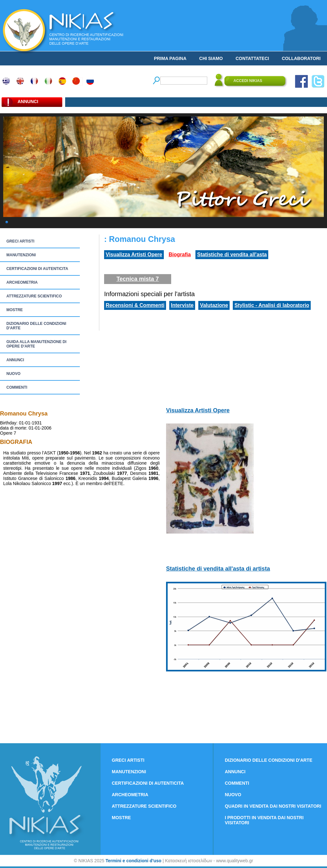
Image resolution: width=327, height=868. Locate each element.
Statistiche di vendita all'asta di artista (218, 569)
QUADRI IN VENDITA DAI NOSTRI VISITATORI (273, 806)
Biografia (180, 254)
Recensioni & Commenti (135, 305)
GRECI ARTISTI (20, 241)
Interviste (182, 305)
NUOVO (13, 374)
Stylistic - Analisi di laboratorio (272, 305)
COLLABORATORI (301, 58)
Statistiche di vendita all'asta (232, 254)
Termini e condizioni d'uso (133, 861)
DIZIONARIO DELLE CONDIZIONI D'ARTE (36, 326)
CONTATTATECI (252, 58)
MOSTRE (15, 310)
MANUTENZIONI (21, 255)
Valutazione (214, 305)
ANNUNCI (15, 360)
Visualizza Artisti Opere (134, 254)
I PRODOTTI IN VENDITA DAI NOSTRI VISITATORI (264, 820)
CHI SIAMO (211, 58)
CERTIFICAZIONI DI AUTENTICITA (37, 269)
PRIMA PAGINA (170, 58)
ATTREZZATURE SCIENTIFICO (34, 296)
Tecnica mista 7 (138, 279)
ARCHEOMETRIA (22, 282)
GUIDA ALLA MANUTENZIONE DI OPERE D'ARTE (36, 344)
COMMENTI (17, 387)
